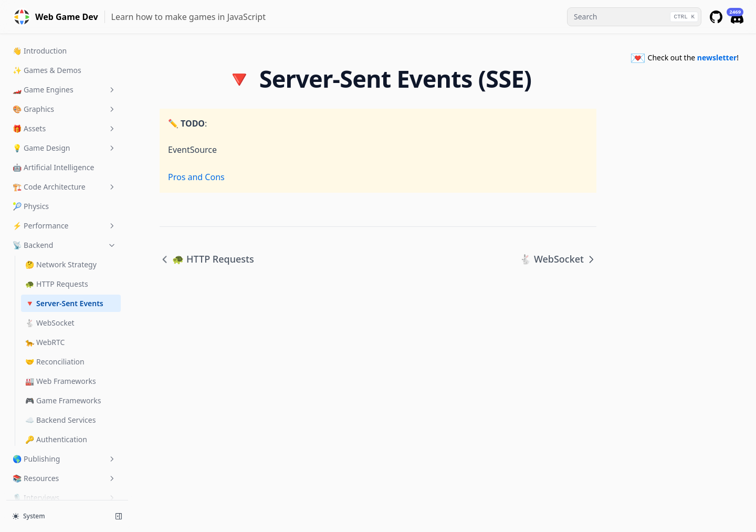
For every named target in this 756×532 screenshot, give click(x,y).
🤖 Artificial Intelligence (53, 114)
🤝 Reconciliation (55, 309)
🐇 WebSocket (50, 270)
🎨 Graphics (65, 56)
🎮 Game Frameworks (63, 347)
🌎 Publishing (65, 406)
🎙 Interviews (65, 445)
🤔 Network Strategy (61, 211)
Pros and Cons (196, 177)
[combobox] (634, 17)
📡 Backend (65, 192)
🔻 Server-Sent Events (64, 250)
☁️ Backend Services (60, 367)
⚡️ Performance (65, 173)
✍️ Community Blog (65, 483)
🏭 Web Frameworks (61, 328)
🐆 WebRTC (45, 289)
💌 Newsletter (65, 464)
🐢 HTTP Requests (57, 231)
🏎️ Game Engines (65, 36)
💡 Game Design (65, 95)
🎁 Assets (65, 75)
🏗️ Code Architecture (65, 134)
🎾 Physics (31, 153)
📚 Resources (65, 425)
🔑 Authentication (56, 386)
